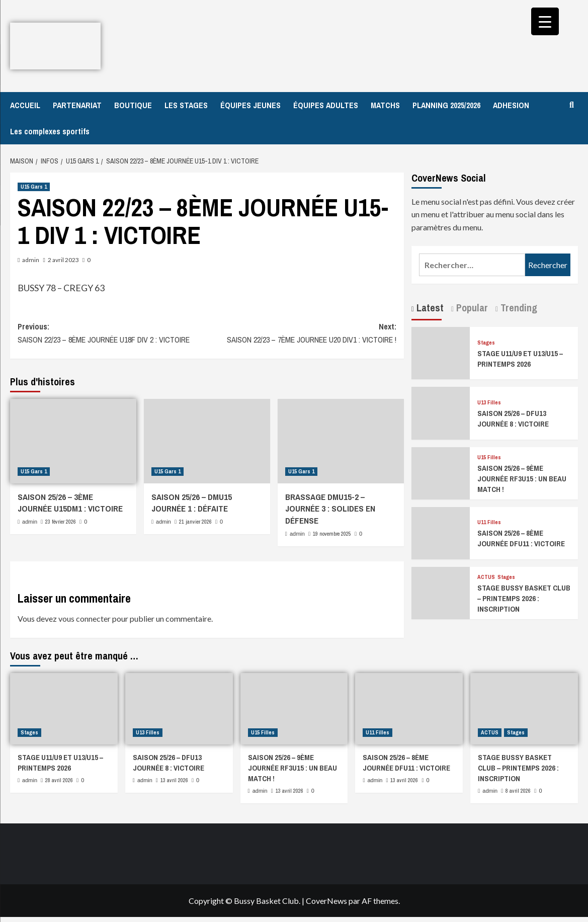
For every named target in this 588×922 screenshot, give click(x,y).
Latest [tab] (429, 308)
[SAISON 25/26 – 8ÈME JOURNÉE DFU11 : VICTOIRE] (441, 532)
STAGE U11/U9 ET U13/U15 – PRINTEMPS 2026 (520, 359)
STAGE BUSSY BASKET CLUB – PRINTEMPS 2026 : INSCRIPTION (524, 598)
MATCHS (385, 105)
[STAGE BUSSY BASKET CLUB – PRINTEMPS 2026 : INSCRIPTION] (441, 592)
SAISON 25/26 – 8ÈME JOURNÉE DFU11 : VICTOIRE (521, 538)
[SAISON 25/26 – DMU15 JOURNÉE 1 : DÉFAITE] (207, 441)
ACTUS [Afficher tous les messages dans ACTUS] (486, 577)
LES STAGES (186, 105)
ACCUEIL (25, 105)
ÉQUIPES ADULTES (326, 105)
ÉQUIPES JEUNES (250, 105)
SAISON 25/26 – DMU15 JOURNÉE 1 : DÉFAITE (192, 503)
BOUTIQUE (133, 105)
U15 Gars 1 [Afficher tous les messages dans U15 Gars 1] (34, 187)
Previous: (112, 333)
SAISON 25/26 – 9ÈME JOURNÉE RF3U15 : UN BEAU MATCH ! (522, 479)
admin (31, 260)
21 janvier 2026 (195, 522)
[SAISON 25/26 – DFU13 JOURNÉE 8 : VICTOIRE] (441, 412)
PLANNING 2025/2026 (446, 105)
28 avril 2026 (59, 780)
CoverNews (326, 901)
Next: (301, 333)
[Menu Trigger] (545, 21)
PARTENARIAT (77, 105)
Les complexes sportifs (50, 131)
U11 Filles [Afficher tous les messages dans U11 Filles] (489, 522)
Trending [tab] (518, 308)
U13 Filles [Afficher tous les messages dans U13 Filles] (489, 403)
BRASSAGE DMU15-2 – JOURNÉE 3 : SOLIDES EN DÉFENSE (330, 509)
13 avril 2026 (174, 780)
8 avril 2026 (518, 791)
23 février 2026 (61, 522)
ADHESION (511, 105)
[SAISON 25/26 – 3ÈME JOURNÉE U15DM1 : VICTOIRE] (73, 441)
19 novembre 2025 (332, 534)
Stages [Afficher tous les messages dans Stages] (486, 343)
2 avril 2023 (63, 260)
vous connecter (85, 618)
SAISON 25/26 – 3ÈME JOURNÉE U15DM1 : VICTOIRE (70, 503)
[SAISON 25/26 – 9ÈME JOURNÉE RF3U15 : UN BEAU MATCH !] (441, 472)
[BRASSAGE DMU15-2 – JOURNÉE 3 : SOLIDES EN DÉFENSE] (341, 441)
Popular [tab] (471, 308)
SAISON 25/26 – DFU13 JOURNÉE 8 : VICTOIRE (513, 418)
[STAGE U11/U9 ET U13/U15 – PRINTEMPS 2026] (441, 352)
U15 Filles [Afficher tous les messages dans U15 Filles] (489, 457)
